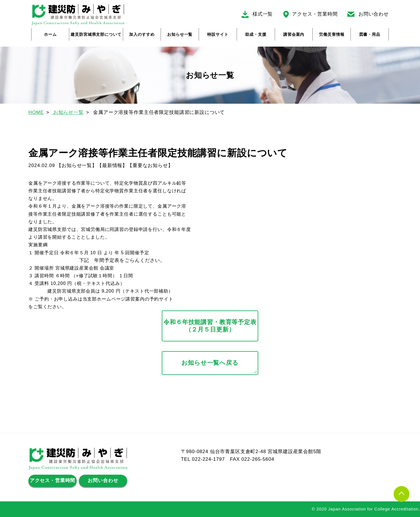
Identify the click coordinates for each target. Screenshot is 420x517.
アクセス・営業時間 (315, 14)
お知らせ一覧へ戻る (210, 363)
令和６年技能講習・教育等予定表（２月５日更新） (210, 326)
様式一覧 (263, 14)
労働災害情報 (332, 34)
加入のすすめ (142, 34)
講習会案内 (294, 34)
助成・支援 (256, 34)
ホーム (50, 34)
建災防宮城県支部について (96, 34)
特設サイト (218, 34)
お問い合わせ (374, 14)
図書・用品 (370, 34)
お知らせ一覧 (180, 34)
